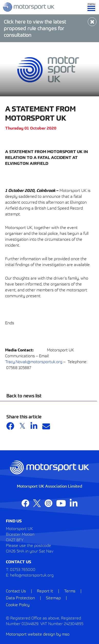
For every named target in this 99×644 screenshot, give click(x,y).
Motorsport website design (31, 634)
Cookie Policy (18, 604)
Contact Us (16, 591)
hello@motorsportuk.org (32, 575)
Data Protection (20, 597)
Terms (70, 591)
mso (66, 634)
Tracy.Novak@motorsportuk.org (34, 361)
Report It (45, 591)
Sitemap (53, 597)
